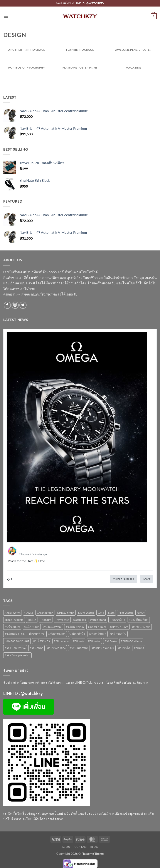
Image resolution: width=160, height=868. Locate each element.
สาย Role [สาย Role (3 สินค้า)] (78, 641)
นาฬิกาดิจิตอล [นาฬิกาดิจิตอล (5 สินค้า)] (98, 634)
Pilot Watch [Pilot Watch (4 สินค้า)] (126, 613)
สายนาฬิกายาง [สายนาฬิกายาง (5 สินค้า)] (56, 648)
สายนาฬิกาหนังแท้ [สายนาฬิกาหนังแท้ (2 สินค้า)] (103, 648)
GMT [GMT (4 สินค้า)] (101, 613)
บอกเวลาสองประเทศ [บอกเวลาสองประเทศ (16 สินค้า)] (17, 641)
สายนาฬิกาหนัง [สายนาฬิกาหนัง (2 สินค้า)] (79, 648)
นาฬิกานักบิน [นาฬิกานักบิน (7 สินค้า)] (118, 634)
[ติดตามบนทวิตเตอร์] (23, 305)
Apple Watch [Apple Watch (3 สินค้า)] (13, 613)
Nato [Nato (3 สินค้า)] (111, 613)
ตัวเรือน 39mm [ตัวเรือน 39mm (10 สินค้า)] (52, 627)
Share (147, 579)
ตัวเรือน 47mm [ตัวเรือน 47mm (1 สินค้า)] (141, 627)
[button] (6, 16)
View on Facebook (123, 579)
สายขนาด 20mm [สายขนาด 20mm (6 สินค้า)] (131, 641)
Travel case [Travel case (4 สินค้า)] (62, 620)
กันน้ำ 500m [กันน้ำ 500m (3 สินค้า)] (32, 627)
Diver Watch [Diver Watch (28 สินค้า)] (86, 613)
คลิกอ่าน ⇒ (32, 294)
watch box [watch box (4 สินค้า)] (80, 620)
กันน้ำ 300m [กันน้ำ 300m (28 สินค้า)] (12, 627)
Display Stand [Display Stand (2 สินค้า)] (66, 613)
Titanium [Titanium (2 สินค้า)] (46, 620)
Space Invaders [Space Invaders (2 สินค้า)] (14, 620)
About (67, 847)
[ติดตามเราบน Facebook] (7, 305)
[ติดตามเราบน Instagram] (15, 305)
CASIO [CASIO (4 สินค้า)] (29, 613)
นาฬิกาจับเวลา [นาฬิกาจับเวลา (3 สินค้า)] (57, 634)
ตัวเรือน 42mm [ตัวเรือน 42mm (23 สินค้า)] (75, 627)
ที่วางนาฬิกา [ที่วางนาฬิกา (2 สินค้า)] (36, 634)
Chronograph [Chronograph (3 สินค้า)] (45, 613)
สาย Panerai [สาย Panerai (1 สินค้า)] (61, 641)
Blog (94, 847)
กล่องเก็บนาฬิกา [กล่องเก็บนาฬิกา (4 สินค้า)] (139, 620)
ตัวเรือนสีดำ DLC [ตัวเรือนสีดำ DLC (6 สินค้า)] (15, 634)
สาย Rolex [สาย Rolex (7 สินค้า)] (94, 641)
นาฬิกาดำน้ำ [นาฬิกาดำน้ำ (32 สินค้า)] (77, 634)
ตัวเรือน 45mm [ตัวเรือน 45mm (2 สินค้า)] (119, 627)
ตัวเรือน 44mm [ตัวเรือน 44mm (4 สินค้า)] (97, 627)
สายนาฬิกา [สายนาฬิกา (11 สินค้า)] (36, 648)
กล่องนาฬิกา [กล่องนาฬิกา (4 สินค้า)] (117, 620)
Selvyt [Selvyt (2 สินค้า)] (141, 613)
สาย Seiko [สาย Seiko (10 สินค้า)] (111, 641)
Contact (81, 847)
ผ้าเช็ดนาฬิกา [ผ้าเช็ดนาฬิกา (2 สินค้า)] (42, 641)
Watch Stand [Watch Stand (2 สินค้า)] (98, 620)
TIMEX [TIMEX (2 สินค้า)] (32, 620)
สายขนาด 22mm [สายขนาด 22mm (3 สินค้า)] (15, 648)
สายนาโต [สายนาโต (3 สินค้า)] (124, 648)
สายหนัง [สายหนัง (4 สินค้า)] (139, 648)
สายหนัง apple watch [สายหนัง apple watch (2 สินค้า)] (17, 655)
